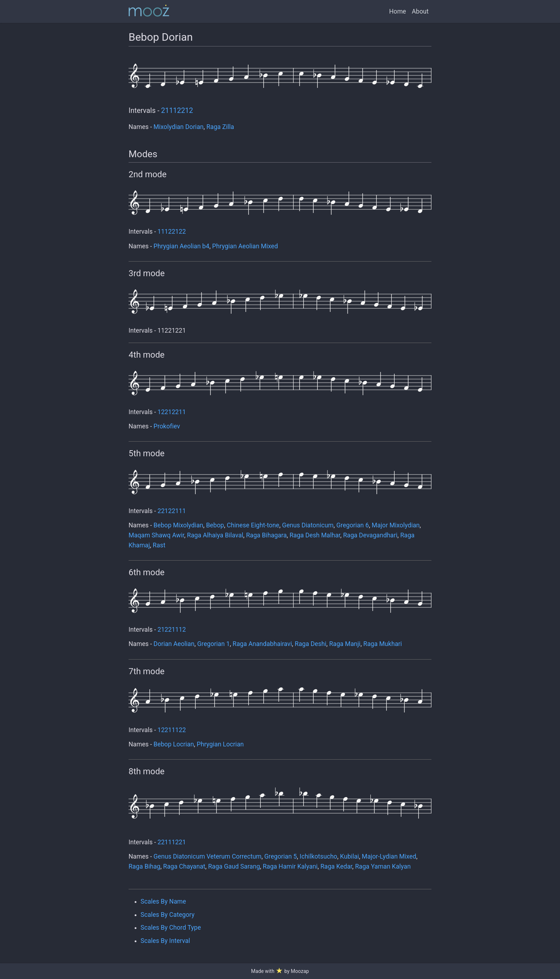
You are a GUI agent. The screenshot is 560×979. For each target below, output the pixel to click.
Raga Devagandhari (370, 535)
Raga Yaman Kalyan (383, 866)
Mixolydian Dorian (179, 127)
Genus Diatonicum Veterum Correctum (207, 856)
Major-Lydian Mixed (389, 856)
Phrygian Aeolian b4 (181, 246)
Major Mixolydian (396, 525)
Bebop (215, 525)
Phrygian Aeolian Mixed (245, 246)
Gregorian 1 (213, 644)
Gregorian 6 (353, 525)
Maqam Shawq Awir (156, 535)
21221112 (172, 630)
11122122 (172, 232)
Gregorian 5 (281, 856)
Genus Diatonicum (308, 525)
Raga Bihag (144, 866)
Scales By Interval (165, 941)
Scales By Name (163, 901)
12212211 (172, 412)
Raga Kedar (336, 866)
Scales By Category (168, 915)
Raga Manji (345, 644)
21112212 (177, 111)
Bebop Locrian (174, 744)
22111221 (172, 842)
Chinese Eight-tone (253, 525)
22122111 (172, 511)
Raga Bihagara (266, 535)
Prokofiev (167, 426)
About (420, 11)
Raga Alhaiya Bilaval (215, 535)
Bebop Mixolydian (178, 525)
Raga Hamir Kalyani (290, 866)
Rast (159, 545)
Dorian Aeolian (174, 644)
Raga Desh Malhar (315, 535)
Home (398, 11)
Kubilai (349, 856)
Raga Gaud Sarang (234, 866)
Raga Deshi (310, 644)
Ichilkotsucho (318, 856)
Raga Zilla (220, 127)
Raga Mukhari (382, 644)
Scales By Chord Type (171, 928)
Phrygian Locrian (220, 744)
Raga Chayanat (184, 866)
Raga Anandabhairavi (262, 644)
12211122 (172, 730)
